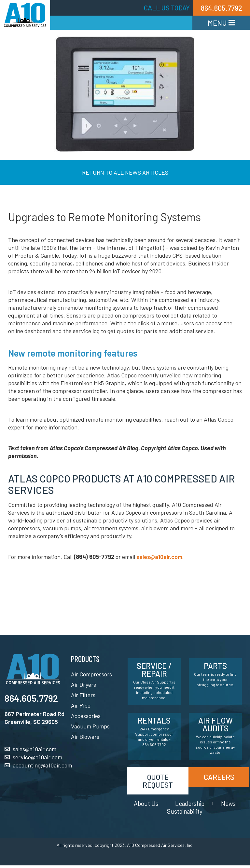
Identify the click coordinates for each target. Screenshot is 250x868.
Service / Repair (154, 670)
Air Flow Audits (215, 724)
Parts (215, 666)
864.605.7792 (31, 698)
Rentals (154, 720)
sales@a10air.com (159, 557)
